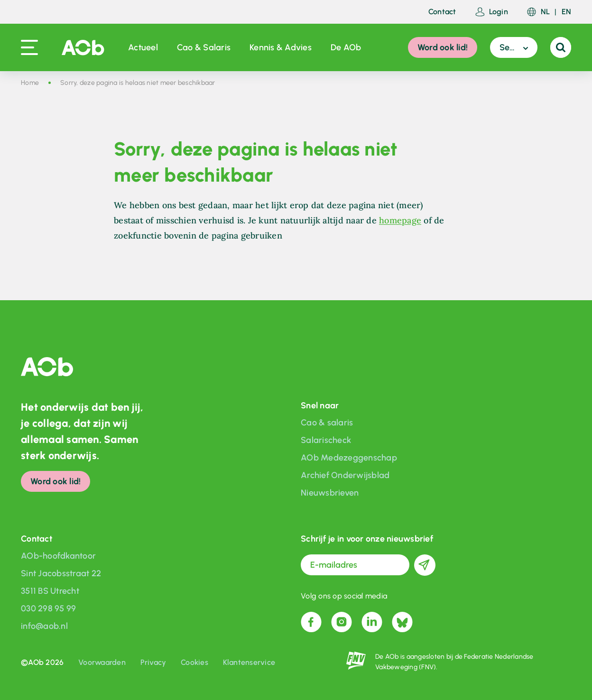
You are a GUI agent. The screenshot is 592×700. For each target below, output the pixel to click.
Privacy (153, 662)
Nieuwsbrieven (330, 493)
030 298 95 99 (48, 608)
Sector (512, 47)
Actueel (143, 47)
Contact (442, 12)
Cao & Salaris (204, 47)
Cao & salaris (327, 423)
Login (492, 12)
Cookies (194, 662)
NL (546, 12)
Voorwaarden (102, 662)
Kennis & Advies (281, 47)
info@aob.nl (44, 626)
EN (567, 12)
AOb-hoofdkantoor (58, 556)
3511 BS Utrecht (50, 591)
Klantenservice (249, 662)
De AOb (346, 47)
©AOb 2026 (42, 662)
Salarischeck (326, 440)
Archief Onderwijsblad (345, 475)
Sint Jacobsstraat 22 (61, 573)
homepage (400, 220)
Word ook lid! (443, 47)
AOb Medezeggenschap (349, 458)
